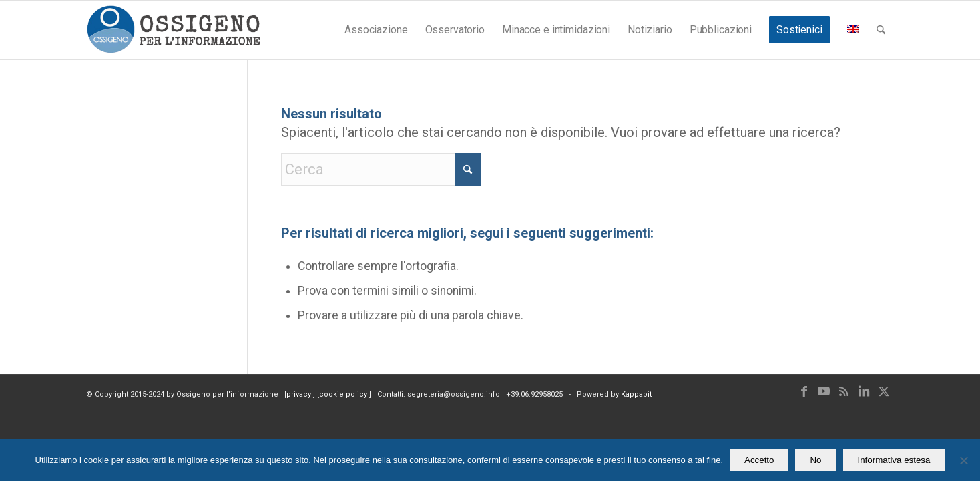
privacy (300, 394)
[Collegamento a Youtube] (824, 391)
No (815, 460)
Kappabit (636, 394)
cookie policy (344, 394)
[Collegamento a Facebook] (804, 391)
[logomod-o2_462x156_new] (173, 30)
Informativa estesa (894, 460)
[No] (963, 460)
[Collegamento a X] (884, 391)
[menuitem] (376, 30)
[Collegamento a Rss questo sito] (844, 391)
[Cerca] (881, 30)
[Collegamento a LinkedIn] (864, 391)
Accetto (759, 460)
